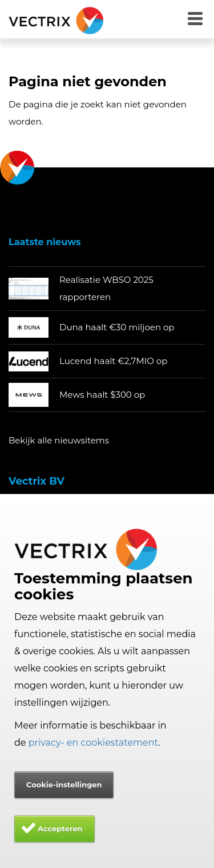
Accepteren (60, 829)
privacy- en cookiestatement (94, 743)
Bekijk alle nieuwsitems (59, 440)
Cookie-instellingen (64, 785)
